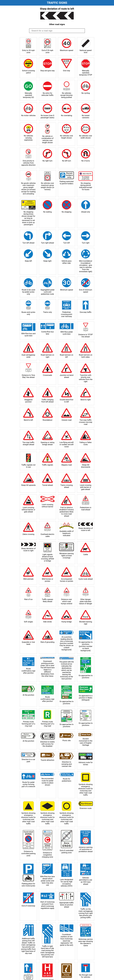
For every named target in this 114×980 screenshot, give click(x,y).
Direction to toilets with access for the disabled (48, 744)
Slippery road (67, 465)
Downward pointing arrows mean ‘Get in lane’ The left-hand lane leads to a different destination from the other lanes (48, 669)
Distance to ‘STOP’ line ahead (86, 336)
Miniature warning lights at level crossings (67, 556)
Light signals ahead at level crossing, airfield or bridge (47, 558)
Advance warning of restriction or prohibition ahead (86, 849)
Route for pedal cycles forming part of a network (28, 784)
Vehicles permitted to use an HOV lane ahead (86, 881)
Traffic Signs (57, 3)
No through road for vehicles (86, 976)
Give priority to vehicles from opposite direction (28, 163)
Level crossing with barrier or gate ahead (86, 487)
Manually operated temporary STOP (86, 73)
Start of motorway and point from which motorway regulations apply (47, 905)
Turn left (67, 243)
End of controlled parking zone (67, 852)
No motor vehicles (28, 115)
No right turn (47, 161)
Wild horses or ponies (47, 580)
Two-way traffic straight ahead (28, 443)
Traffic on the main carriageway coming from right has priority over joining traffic (86, 913)
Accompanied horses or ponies (66, 580)
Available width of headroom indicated (67, 533)
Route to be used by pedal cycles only (28, 292)
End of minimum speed (86, 291)
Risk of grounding (47, 642)
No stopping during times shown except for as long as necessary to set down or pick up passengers (28, 218)
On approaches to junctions (86, 677)
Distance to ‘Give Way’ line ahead (28, 376)
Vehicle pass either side (67, 262)
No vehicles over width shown (86, 137)
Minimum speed (67, 290)
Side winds (47, 622)
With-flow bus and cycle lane (28, 335)
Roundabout (47, 420)
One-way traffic (86, 312)
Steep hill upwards (28, 485)
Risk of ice (28, 599)
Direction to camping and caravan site (66, 764)
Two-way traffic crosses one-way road (86, 422)
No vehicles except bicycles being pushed (67, 95)
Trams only (47, 312)
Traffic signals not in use (28, 466)
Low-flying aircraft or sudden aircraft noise (67, 445)
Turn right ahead (47, 243)
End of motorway (28, 906)
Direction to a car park (28, 760)
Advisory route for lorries (86, 763)
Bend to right (86, 400)
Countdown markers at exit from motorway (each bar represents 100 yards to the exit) (66, 940)
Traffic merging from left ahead (47, 401)
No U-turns (86, 161)
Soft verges (28, 622)
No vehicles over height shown (67, 137)
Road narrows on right (47, 356)
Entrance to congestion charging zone (47, 855)
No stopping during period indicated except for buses (86, 186)
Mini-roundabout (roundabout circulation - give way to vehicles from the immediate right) (86, 266)
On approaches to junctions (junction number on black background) (86, 646)
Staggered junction (28, 401)
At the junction (28, 695)
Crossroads (48, 375)
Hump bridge (67, 622)
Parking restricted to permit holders (67, 183)
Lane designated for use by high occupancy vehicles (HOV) (67, 883)
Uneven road (67, 420)
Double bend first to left (67, 401)
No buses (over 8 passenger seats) (47, 117)
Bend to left (28, 420)
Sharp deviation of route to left (86, 529)
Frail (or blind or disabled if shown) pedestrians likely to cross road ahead (66, 512)
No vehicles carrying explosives (28, 138)
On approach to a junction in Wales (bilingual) (86, 698)
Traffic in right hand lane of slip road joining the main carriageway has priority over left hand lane (48, 952)
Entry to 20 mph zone (28, 51)
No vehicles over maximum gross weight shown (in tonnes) (47, 186)
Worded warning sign (86, 623)
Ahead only (86, 212)
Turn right (86, 243)
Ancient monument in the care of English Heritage (86, 742)
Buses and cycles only (28, 313)
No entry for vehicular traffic (47, 94)
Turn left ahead (28, 243)
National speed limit (86, 51)
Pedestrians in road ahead (86, 509)
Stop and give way (47, 71)
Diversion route (86, 808)
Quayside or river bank (28, 643)
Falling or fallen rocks (86, 443)
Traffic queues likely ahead (47, 600)
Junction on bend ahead (67, 376)
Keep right (47, 261)
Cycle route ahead (86, 579)
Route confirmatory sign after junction (28, 671)
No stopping (67, 212)
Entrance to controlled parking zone (28, 853)
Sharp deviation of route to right (28, 550)
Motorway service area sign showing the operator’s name (86, 942)
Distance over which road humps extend (67, 601)
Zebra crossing (28, 534)
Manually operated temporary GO (28, 95)
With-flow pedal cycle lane (67, 333)
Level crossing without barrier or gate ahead (28, 510)
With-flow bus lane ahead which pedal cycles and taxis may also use (47, 881)
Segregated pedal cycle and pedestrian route (47, 292)
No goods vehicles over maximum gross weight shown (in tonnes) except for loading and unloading (28, 188)
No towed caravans (86, 117)
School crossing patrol (28, 72)
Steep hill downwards (86, 466)
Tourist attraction (47, 760)
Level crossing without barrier (47, 506)
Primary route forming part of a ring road (28, 724)
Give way (67, 71)
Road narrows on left (66, 356)
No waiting (47, 212)
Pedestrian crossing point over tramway (67, 314)
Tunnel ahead (47, 485)
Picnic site (67, 741)
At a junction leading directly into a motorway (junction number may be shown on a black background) (67, 643)
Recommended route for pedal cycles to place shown (48, 782)
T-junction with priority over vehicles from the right (86, 378)
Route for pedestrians (67, 780)
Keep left (28, 261)
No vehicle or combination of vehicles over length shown (48, 139)
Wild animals (28, 579)
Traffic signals (48, 465)
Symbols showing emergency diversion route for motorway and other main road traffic (86, 790)
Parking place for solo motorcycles (28, 885)
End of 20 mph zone (47, 51)
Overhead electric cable (48, 535)
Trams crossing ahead (67, 486)
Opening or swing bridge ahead (48, 443)
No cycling (86, 93)
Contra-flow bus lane (47, 333)
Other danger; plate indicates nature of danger (86, 601)
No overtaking (67, 115)
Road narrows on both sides (86, 356)
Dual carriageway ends (28, 356)
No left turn (67, 161)
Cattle (86, 555)
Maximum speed (67, 50)
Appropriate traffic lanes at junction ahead (67, 905)
